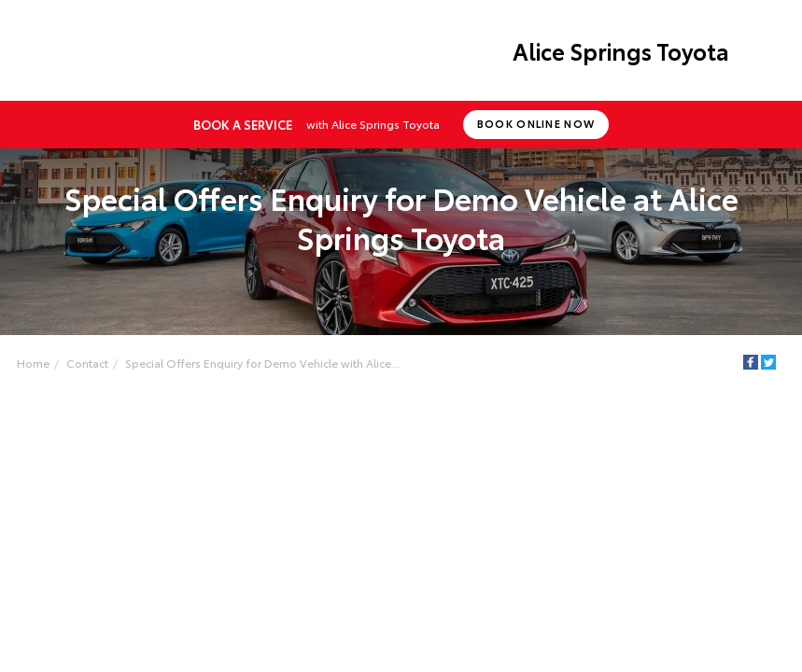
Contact (87, 363)
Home (33, 363)
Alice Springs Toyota (621, 50)
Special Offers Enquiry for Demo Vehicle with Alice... (262, 363)
